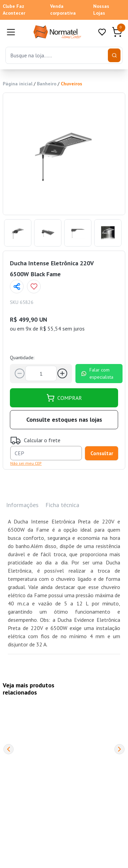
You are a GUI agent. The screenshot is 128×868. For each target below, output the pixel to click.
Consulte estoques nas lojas (64, 419)
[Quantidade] (41, 373)
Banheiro (47, 84)
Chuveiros (72, 84)
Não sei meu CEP (26, 463)
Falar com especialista (97, 373)
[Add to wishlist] (34, 286)
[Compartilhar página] (17, 286)
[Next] (119, 749)
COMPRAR (64, 398)
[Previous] (9, 749)
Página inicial (18, 84)
